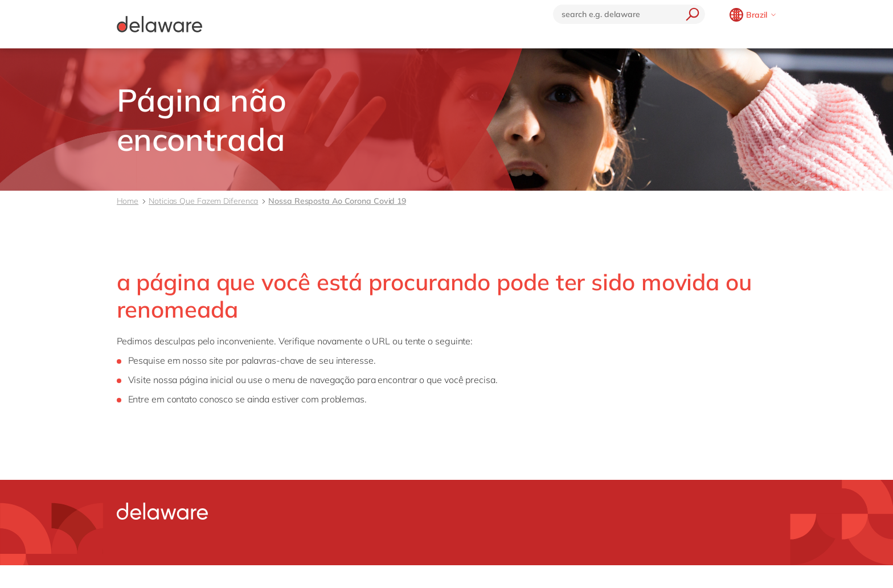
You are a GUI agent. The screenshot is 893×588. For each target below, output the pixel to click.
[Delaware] (159, 24)
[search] (690, 14)
